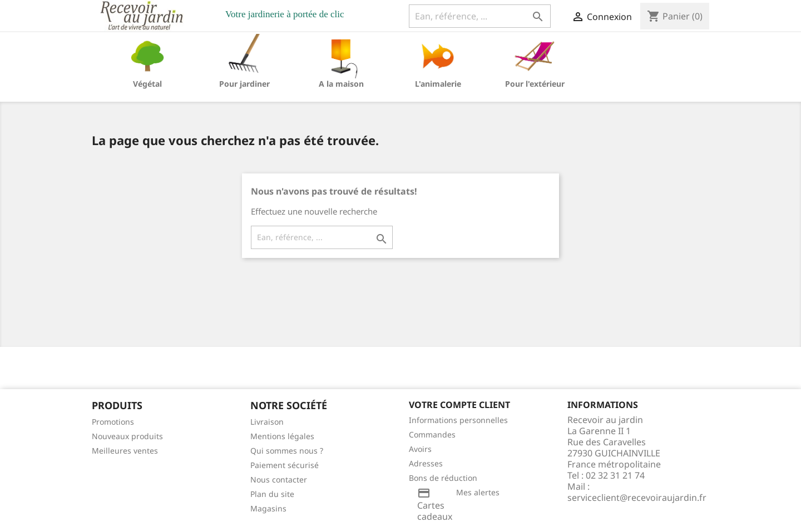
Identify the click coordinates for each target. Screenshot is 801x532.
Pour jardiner (244, 84)
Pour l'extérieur (535, 84)
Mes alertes (478, 492)
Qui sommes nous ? (287, 451)
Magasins (268, 508)
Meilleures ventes (125, 451)
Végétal (147, 84)
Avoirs (420, 449)
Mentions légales (282, 436)
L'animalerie (438, 84)
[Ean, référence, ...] (480, 16)
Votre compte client (459, 405)
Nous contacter (279, 479)
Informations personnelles (458, 420)
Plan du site (272, 494)
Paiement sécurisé (285, 465)
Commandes (432, 434)
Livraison (267, 422)
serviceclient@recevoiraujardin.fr (637, 498)
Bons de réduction (443, 478)
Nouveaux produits (127, 436)
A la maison (341, 84)
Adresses (426, 463)
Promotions (113, 422)
